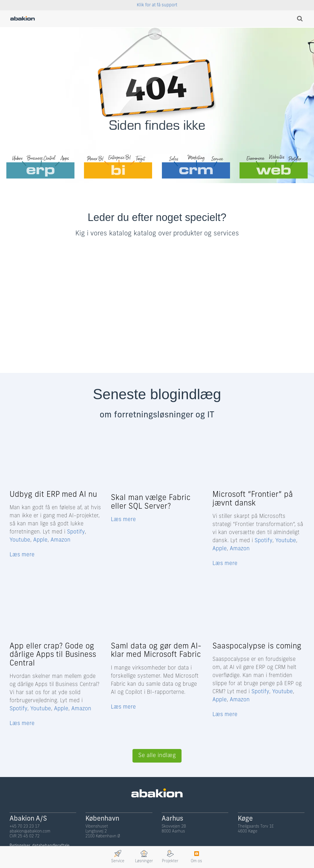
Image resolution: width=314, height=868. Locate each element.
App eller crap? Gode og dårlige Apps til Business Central (53, 655)
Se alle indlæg (157, 755)
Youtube (20, 540)
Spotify (76, 532)
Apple (40, 540)
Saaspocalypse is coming (257, 646)
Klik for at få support (157, 5)
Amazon (60, 540)
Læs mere (22, 555)
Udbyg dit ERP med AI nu (53, 495)
